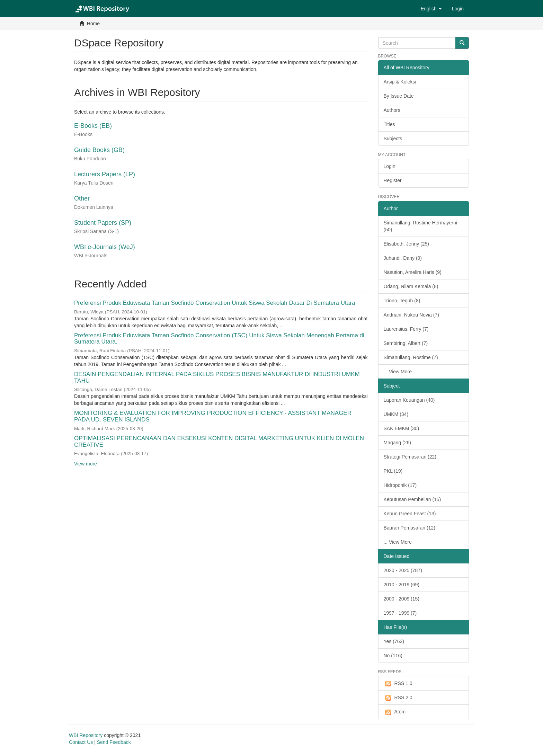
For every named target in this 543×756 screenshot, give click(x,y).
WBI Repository (86, 735)
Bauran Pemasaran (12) (410, 528)
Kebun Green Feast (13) (410, 514)
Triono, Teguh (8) (402, 301)
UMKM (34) (396, 414)
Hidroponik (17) (400, 485)
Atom (395, 712)
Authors (392, 110)
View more (86, 464)
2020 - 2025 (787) (403, 570)
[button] (431, 9)
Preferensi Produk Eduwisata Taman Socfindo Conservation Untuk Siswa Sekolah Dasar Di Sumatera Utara (215, 303)
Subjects (393, 139)
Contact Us (81, 742)
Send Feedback (114, 742)
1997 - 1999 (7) (400, 613)
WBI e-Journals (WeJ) (105, 247)
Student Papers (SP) (103, 223)
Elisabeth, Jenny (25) (407, 244)
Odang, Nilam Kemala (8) (411, 286)
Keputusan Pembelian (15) (412, 499)
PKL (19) (393, 471)
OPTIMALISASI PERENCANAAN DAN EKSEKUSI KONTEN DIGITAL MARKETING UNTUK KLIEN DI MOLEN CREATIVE (219, 442)
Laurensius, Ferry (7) (406, 329)
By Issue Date (399, 96)
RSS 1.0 (398, 684)
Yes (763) (394, 641)
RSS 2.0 (398, 698)
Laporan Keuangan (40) (409, 400)
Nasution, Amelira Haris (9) (413, 272)
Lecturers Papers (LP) (105, 174)
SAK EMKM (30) (402, 428)
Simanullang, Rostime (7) (411, 357)
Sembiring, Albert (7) (406, 343)
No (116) (393, 656)
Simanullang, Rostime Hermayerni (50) (420, 226)
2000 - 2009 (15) (402, 599)
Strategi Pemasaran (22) (410, 457)
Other (82, 198)
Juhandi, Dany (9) (403, 258)
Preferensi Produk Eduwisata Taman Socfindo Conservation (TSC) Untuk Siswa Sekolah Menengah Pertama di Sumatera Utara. (219, 339)
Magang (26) (397, 443)
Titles (389, 124)
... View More (398, 372)
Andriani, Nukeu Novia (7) (411, 315)
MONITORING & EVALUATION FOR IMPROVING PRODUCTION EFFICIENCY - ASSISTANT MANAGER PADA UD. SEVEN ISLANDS (213, 416)
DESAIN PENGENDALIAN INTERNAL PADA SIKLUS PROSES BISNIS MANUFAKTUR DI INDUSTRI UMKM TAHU (217, 377)
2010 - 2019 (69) (402, 585)
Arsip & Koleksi (400, 82)
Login (390, 166)
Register (393, 180)
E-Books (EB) (93, 126)
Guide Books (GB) (99, 150)
